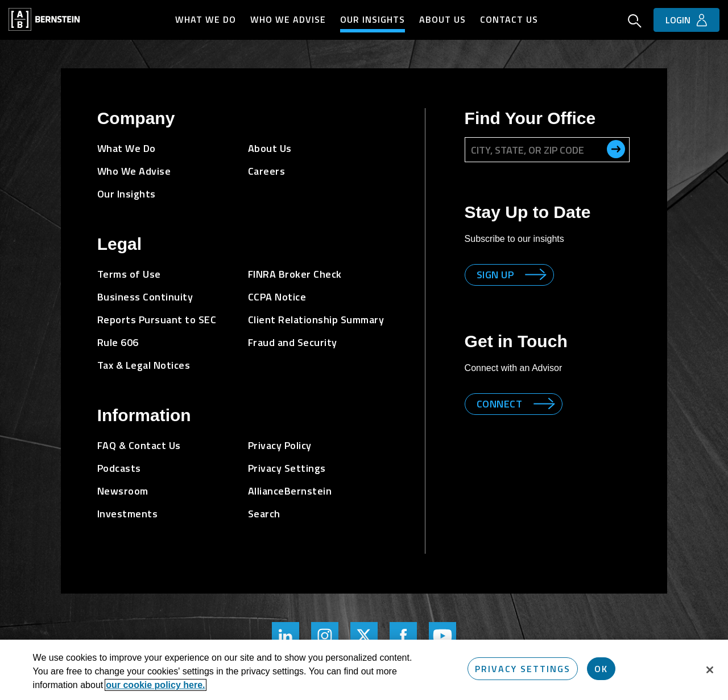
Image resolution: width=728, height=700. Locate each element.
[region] (364, 670)
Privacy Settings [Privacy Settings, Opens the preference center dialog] (523, 669)
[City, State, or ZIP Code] (547, 150)
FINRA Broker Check (295, 274)
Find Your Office (530, 118)
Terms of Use (129, 274)
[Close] (710, 670)
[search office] (616, 149)
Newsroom (123, 491)
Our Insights (373, 19)
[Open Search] (635, 22)
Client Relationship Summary (316, 320)
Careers (267, 171)
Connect (500, 404)
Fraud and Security (293, 342)
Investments (128, 514)
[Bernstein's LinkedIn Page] (286, 636)
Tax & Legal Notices (144, 365)
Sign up (495, 275)
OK (601, 669)
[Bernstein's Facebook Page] (403, 636)
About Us (442, 19)
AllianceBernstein (290, 491)
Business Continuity (145, 297)
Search (264, 514)
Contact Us (509, 19)
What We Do (206, 19)
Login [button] (678, 20)
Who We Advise (288, 19)
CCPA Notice (277, 297)
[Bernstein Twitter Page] (364, 636)
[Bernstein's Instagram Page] (325, 636)
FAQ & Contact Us (139, 445)
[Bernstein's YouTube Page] (442, 636)
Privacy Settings (287, 468)
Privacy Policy (280, 445)
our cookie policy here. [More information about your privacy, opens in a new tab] (155, 685)
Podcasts (119, 468)
